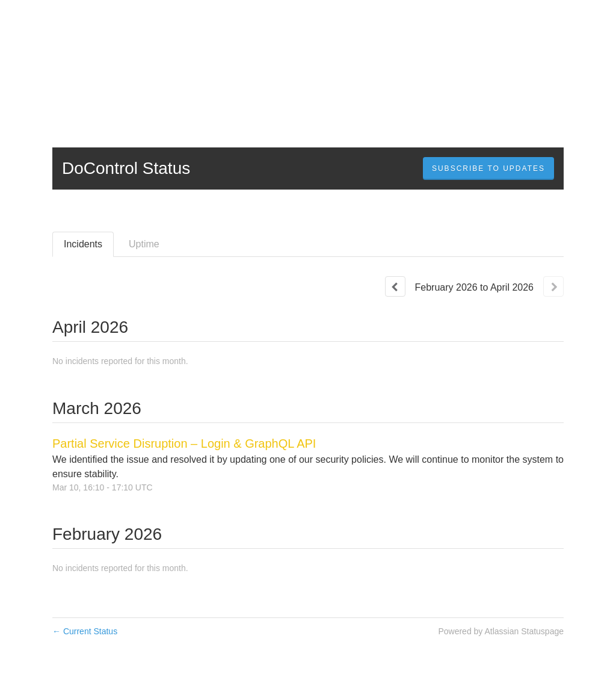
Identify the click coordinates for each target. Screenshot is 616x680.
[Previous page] (395, 286)
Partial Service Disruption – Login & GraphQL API (184, 444)
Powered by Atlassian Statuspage (501, 631)
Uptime (144, 244)
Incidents (83, 244)
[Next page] (553, 286)
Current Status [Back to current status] (85, 631)
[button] (488, 168)
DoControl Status (126, 168)
